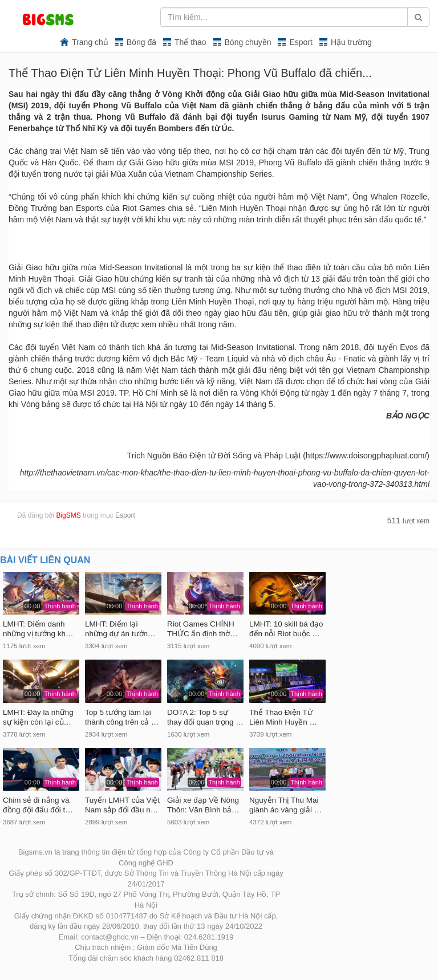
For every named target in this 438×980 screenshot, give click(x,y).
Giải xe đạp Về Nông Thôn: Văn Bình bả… (203, 805)
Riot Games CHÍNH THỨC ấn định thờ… (202, 629)
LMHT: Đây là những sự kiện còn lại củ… (38, 717)
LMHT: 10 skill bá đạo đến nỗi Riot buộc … (286, 629)
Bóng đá (141, 42)
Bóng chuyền (248, 42)
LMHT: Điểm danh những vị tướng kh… (38, 629)
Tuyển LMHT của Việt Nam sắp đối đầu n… (122, 805)
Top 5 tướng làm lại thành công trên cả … (122, 717)
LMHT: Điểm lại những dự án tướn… (120, 629)
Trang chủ (90, 42)
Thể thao (190, 42)
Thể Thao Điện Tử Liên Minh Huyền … (283, 717)
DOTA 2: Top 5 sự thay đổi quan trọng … (205, 717)
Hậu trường (351, 42)
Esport (301, 42)
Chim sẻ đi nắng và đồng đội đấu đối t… (38, 805)
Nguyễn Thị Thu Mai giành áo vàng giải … (285, 805)
